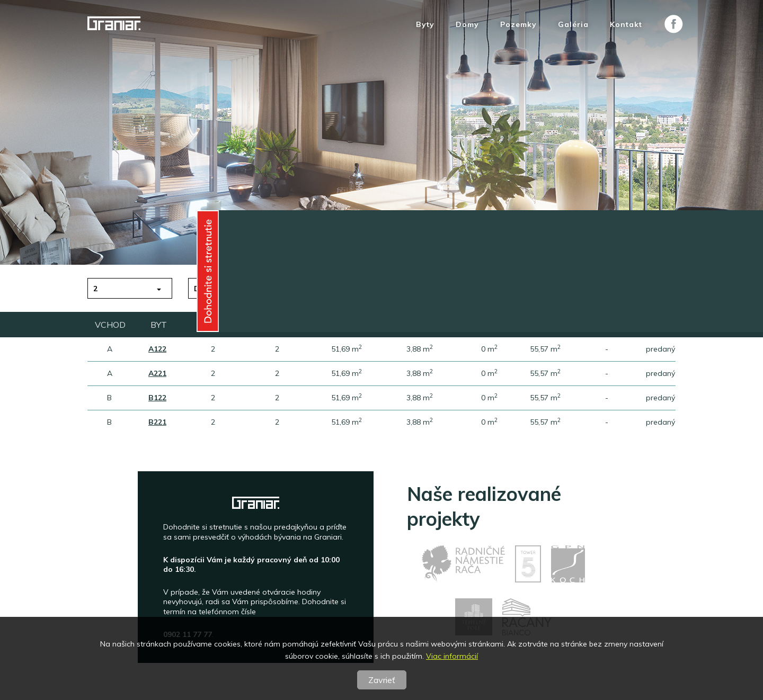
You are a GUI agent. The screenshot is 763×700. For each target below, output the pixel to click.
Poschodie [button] (317, 289)
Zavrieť (382, 680)
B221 (157, 422)
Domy (467, 25)
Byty (425, 25)
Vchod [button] (510, 289)
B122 (157, 398)
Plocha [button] (411, 289)
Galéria (573, 25)
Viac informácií (452, 656)
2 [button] (95, 289)
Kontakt (626, 25)
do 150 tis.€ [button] (218, 289)
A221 (157, 373)
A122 (157, 349)
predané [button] (614, 289)
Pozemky (518, 25)
